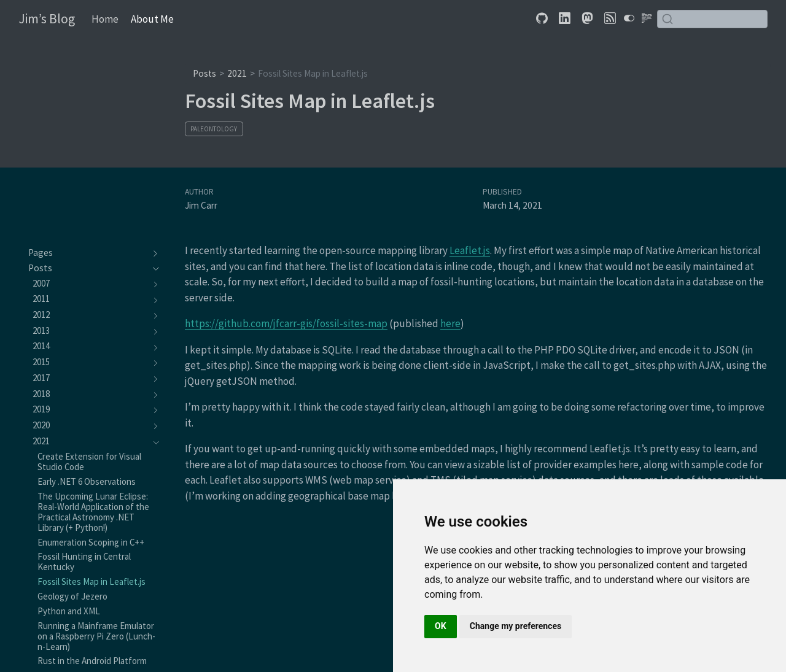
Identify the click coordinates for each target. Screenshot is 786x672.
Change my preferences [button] (516, 626)
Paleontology (214, 129)
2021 (237, 73)
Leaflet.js (470, 250)
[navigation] (88, 253)
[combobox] (712, 19)
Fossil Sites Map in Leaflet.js (313, 73)
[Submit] (667, 19)
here (450, 323)
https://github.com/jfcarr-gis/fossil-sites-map (286, 323)
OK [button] (441, 626)
